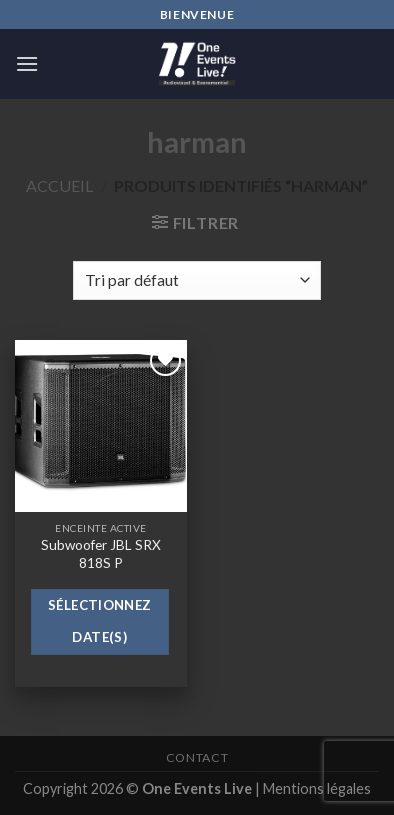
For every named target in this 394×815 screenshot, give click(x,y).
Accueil (59, 185)
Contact (197, 757)
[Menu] (27, 63)
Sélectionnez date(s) (100, 621)
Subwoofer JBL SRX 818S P (101, 554)
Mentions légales (317, 788)
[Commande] (197, 280)
